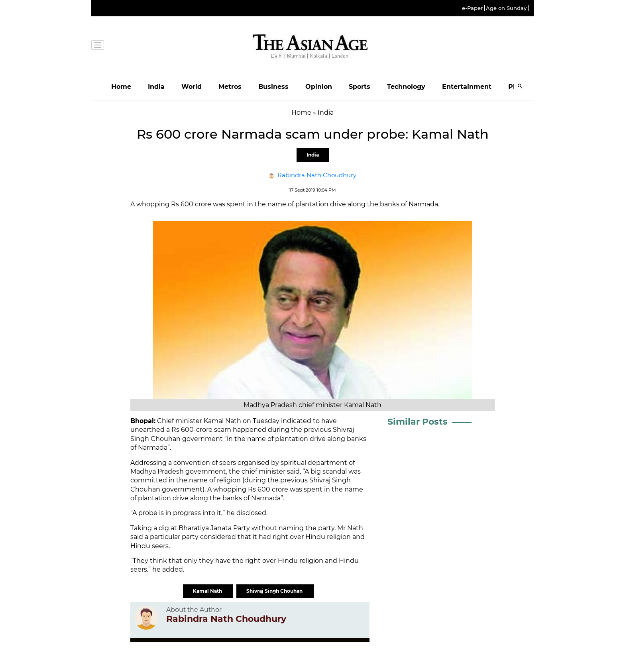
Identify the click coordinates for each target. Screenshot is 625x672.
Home (121, 87)
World (192, 87)
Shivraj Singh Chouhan (275, 591)
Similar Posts (418, 422)
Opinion (319, 87)
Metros (230, 87)
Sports (360, 87)
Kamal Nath (208, 591)
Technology (406, 87)
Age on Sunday (506, 8)
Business (273, 87)
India (156, 87)
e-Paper (472, 8)
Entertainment (467, 87)
